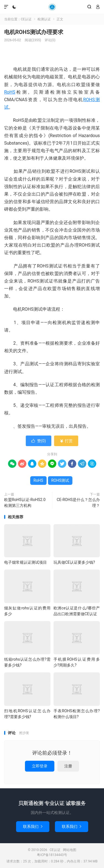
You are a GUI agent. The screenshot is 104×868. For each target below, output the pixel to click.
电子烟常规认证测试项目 (26, 562)
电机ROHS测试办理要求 (34, 32)
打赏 (66, 441)
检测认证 (44, 19)
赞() (39, 441)
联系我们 (33, 826)
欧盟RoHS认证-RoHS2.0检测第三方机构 (25, 503)
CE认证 (52, 7)
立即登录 (40, 766)
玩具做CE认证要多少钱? (74, 562)
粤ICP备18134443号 (52, 855)
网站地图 (70, 850)
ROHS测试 (60, 480)
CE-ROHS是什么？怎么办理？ (78, 503)
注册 (68, 766)
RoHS (10, 92)
